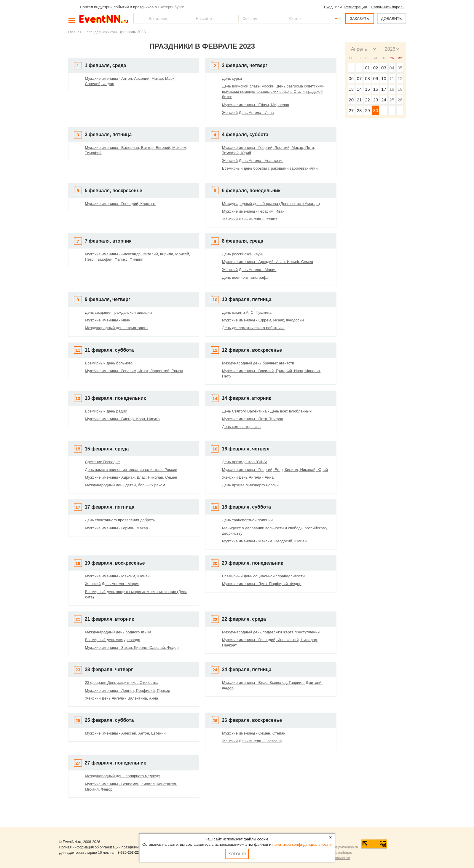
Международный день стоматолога (116, 328)
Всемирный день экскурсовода (113, 640)
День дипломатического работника (253, 328)
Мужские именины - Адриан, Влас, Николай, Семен (131, 477)
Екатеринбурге (171, 7)
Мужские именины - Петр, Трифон (253, 419)
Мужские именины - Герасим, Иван (253, 211)
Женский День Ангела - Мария (249, 270)
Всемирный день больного (109, 363)
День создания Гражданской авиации (118, 312)
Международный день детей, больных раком (125, 485)
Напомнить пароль (388, 7)
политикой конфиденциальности (302, 844)
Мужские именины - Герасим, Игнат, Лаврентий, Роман (134, 371)
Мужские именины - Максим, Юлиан (117, 576)
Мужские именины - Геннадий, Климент (121, 204)
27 (351, 110)
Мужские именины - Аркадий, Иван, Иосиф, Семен (268, 262)
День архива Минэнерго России (250, 485)
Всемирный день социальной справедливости (263, 576)
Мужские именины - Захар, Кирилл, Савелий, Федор (132, 648)
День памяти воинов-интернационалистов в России (131, 470)
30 (376, 110)
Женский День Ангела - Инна (248, 113)
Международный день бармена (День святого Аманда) (271, 204)
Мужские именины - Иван (108, 320)
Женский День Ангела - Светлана (252, 741)
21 (359, 100)
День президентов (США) (245, 462)
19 (400, 89)
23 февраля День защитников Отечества (122, 683)
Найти (138, 18)
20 (351, 100)
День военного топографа (245, 277)
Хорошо (237, 854)
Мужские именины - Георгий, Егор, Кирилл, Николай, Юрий (275, 470)
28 (359, 110)
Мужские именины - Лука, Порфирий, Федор (262, 584)
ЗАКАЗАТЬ (359, 19)
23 (376, 100)
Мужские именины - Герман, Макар (116, 528)
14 (359, 89)
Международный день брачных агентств (258, 363)
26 (400, 100)
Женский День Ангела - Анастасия (253, 161)
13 (351, 89)
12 (400, 78)
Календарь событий (101, 32)
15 (367, 89)
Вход (328, 7)
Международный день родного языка (118, 632)
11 (392, 78)
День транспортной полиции (247, 520)
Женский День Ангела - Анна (248, 477)
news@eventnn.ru (344, 847)
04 (392, 68)
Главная (75, 32)
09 (376, 78)
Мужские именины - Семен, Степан (254, 733)
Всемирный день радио (106, 411)
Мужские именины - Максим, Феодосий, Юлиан (264, 541)
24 (384, 100)
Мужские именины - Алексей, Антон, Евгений (125, 733)
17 (384, 89)
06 (351, 78)
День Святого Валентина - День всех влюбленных (267, 411)
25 (392, 100)
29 (367, 110)
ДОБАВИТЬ (391, 19)
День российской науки (243, 254)
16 (376, 89)
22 (367, 100)
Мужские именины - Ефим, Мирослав (256, 105)
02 (376, 68)
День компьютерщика (241, 427)
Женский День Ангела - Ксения (250, 219)
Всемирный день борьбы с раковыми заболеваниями (270, 168)
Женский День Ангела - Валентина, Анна (122, 698)
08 (367, 78)
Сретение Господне (103, 462)
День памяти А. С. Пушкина (247, 312)
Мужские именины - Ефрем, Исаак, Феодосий (263, 320)
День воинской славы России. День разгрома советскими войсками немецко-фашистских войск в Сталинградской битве (273, 91)
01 (367, 68)
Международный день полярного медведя (123, 776)
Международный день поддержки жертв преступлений (271, 632)
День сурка (232, 78)
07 (359, 78)
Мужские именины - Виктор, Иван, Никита (122, 419)
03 (384, 68)
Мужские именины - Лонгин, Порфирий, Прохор (128, 691)
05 (400, 68)
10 (384, 78)
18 (392, 89)
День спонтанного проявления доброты (120, 520)
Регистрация (355, 7)
